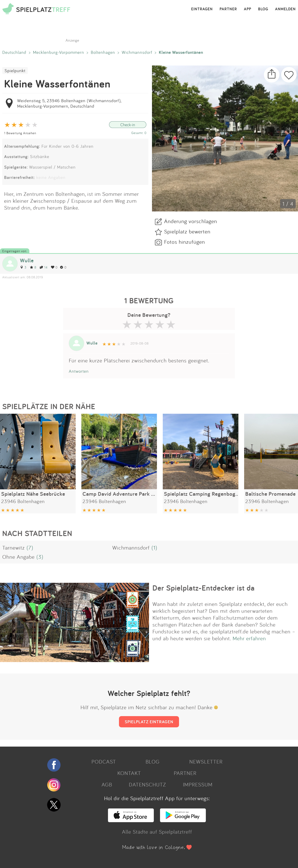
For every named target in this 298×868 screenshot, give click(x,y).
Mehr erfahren (249, 638)
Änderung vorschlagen (191, 221)
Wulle (27, 260)
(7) (30, 548)
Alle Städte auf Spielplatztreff (157, 832)
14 (44, 267)
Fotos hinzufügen (185, 242)
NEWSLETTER (206, 761)
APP (248, 9)
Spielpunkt (15, 71)
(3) (40, 557)
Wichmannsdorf (137, 52)
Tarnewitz (14, 548)
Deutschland (14, 52)
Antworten (79, 371)
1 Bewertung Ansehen (20, 133)
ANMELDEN (285, 9)
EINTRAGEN (202, 9)
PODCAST (104, 761)
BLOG (263, 9)
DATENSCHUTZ (147, 784)
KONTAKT (129, 773)
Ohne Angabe (18, 557)
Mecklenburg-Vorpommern (59, 52)
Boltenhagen (103, 52)
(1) (154, 548)
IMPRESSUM (198, 784)
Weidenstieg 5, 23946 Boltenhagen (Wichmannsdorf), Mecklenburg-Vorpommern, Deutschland (69, 103)
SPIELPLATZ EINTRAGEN (149, 722)
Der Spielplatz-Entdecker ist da (204, 588)
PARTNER (228, 9)
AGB (107, 784)
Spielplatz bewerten (187, 231)
